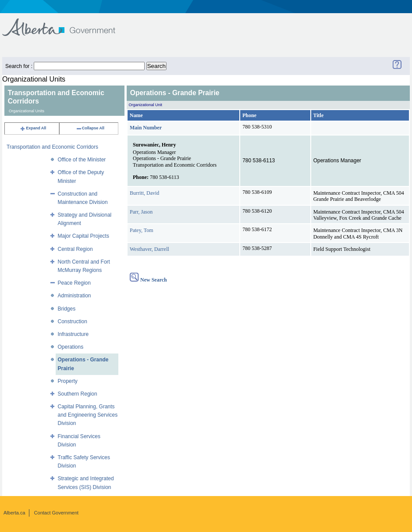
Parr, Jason (141, 212)
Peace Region (74, 283)
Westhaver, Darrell (149, 249)
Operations (71, 347)
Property (68, 381)
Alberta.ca (14, 513)
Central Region (75, 249)
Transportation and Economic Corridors (52, 147)
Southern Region (78, 394)
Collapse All (90, 128)
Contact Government (57, 513)
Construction (73, 321)
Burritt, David (144, 193)
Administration (75, 296)
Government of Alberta (66, 23)
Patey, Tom (142, 230)
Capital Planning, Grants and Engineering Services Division (88, 415)
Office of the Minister (82, 160)
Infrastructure (73, 334)
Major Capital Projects (83, 236)
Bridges (67, 309)
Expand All (33, 128)
